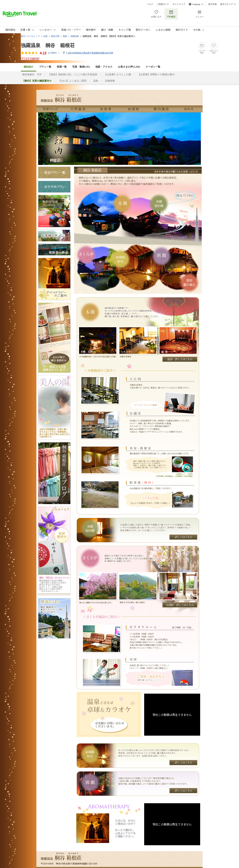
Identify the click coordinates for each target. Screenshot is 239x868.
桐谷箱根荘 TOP (32, 74)
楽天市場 (212, 4)
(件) (54, 53)
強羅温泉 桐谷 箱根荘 (48, 45)
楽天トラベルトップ (30, 36)
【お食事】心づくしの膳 (118, 74)
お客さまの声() (129, 67)
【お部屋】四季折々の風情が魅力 (156, 74)
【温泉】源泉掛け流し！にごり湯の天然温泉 (73, 74)
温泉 (96, 81)
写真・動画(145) (81, 67)
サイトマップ (179, 4)
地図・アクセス (104, 67)
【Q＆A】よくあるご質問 (72, 81)
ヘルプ (150, 4)
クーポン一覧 (153, 67)
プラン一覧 (45, 67)
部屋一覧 (62, 67)
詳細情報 (110, 81)
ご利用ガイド (163, 4)
